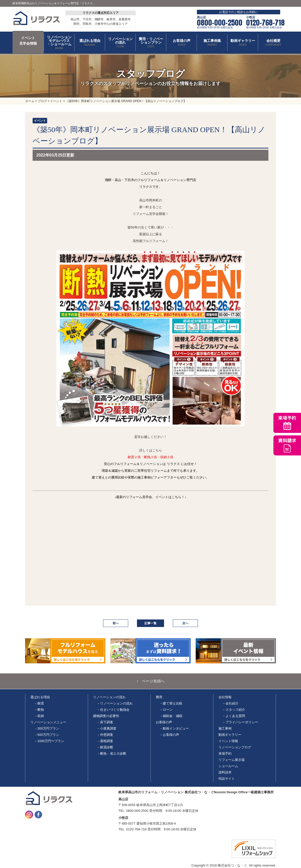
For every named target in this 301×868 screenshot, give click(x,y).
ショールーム (228, 766)
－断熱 (39, 710)
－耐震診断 (105, 747)
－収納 (39, 716)
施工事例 (225, 728)
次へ (185, 623)
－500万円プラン (47, 735)
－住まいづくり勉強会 (113, 710)
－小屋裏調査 (107, 728)
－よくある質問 (234, 716)
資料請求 (225, 772)
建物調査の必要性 (106, 716)
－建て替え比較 (171, 703)
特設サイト (227, 779)
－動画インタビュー (174, 728)
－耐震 (39, 703)
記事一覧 (150, 623)
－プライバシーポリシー (240, 722)
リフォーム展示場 (232, 760)
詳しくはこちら (151, 450)
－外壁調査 (105, 735)
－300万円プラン (47, 728)
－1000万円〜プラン (49, 741)
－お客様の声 (169, 735)
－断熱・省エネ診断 (111, 754)
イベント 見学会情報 (28, 41)
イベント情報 (228, 741)
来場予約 (225, 754)
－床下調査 (105, 722)
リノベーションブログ (235, 747)
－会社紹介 (230, 703)
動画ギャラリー (230, 735)
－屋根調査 (105, 741)
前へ (116, 623)
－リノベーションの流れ (115, 703)
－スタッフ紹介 (234, 710)
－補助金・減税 (171, 716)
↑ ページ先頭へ (151, 681)
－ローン (166, 710)
